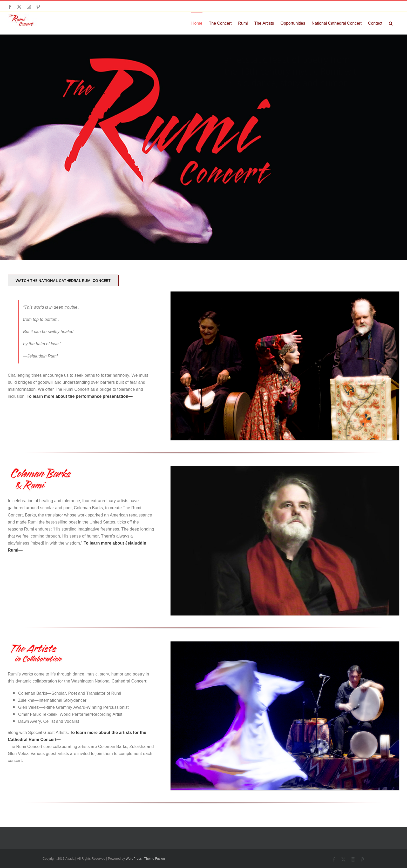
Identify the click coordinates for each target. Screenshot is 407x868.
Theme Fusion (155, 859)
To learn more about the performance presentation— (80, 396)
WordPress (134, 859)
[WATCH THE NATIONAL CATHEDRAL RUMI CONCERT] (63, 280)
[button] (391, 23)
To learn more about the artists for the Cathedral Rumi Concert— (77, 736)
